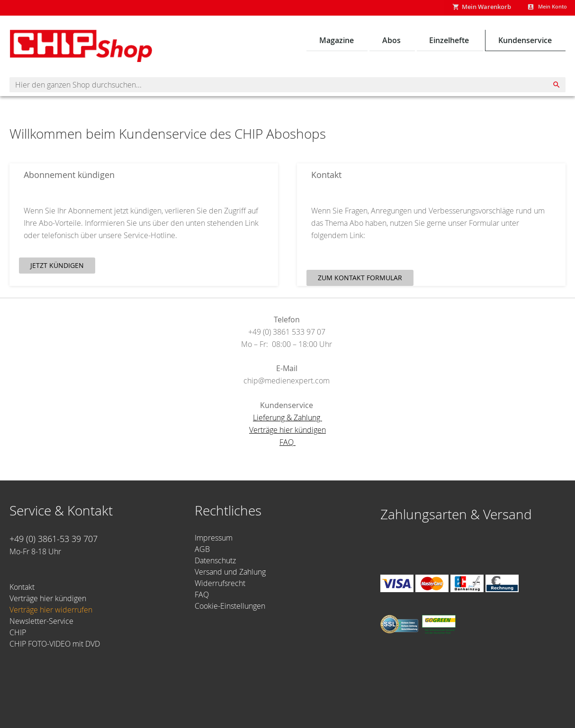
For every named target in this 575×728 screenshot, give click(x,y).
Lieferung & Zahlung (287, 419)
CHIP (18, 632)
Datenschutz (215, 560)
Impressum (214, 538)
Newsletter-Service (41, 621)
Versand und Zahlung (230, 572)
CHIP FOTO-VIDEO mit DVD (55, 644)
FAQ (287, 444)
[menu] (438, 42)
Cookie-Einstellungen (230, 606)
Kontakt (22, 587)
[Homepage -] (81, 48)
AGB (202, 549)
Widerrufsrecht (220, 583)
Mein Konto (548, 8)
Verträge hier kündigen (287, 432)
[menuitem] (340, 42)
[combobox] (287, 87)
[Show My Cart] (472, 9)
